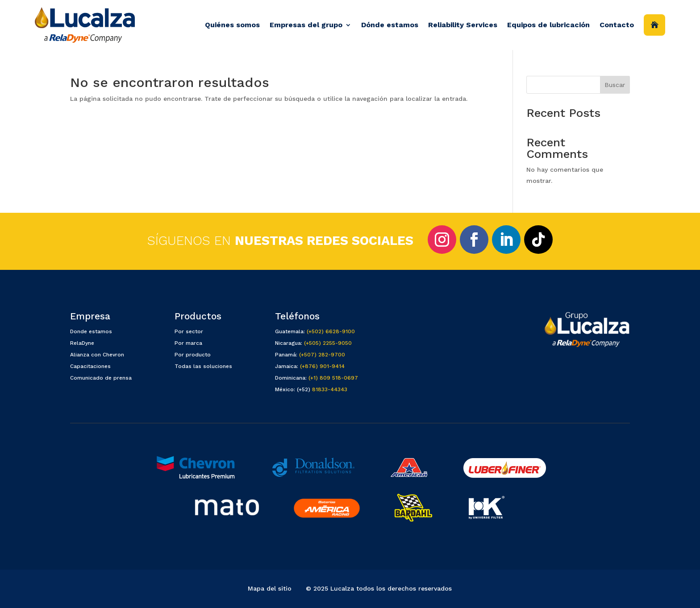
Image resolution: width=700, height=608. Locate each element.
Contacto (617, 25)
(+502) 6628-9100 (331, 331)
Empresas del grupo (306, 25)
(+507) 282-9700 (322, 355)
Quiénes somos (232, 25)
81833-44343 (330, 389)
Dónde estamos (390, 25)
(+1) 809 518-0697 (333, 378)
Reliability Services (463, 25)
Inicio (654, 25)
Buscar (615, 85)
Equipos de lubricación (548, 25)
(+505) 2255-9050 (328, 343)
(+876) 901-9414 (322, 366)
